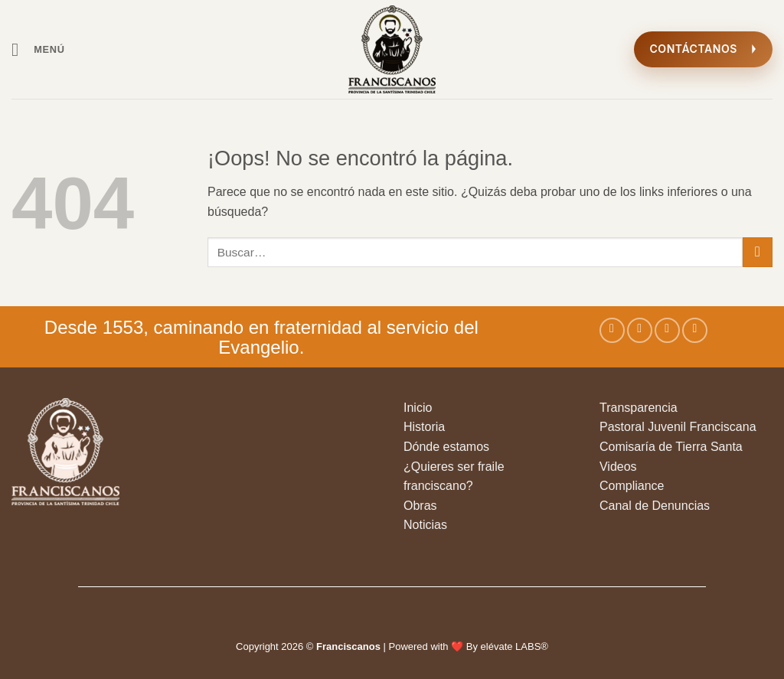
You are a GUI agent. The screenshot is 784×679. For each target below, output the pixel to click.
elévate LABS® (514, 646)
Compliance (632, 486)
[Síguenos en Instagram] (640, 330)
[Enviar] (758, 252)
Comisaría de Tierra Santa (671, 447)
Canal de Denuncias (655, 506)
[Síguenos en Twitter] (667, 330)
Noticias (425, 525)
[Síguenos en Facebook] (612, 330)
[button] (38, 49)
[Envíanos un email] (695, 330)
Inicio (418, 408)
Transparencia (639, 408)
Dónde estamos (446, 447)
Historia (424, 427)
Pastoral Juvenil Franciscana (678, 427)
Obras (420, 506)
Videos (618, 467)
